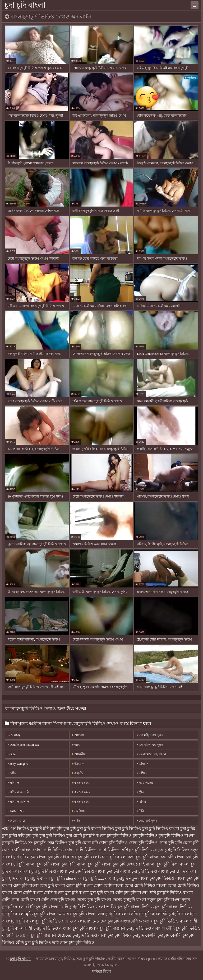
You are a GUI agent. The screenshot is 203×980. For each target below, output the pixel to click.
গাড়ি (76, 821)
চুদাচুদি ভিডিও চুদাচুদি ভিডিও (132, 836)
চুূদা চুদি (75, 843)
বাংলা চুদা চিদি (63, 864)
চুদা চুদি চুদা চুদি (63, 828)
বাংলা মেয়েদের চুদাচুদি (65, 914)
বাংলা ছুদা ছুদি (91, 893)
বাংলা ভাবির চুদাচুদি (112, 907)
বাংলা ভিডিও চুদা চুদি (149, 907)
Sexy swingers (18, 764)
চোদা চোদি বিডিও (48, 850)
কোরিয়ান (79, 811)
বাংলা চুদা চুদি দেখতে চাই (123, 864)
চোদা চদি (90, 843)
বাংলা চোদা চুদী (68, 885)
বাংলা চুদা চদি (38, 864)
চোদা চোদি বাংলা (17, 850)
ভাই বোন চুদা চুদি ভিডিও (73, 942)
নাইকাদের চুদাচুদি (75, 857)
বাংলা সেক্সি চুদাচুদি (134, 914)
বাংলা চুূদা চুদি (187, 878)
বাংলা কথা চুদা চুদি (133, 857)
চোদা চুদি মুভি (170, 843)
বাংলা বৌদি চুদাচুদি (31, 907)
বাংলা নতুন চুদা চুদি (153, 900)
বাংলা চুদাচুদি (27, 878)
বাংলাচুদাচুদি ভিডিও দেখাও (49, 921)
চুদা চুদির (188, 828)
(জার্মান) (14, 735)
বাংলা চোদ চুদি (41, 885)
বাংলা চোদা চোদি (98, 885)
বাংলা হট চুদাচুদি (166, 914)
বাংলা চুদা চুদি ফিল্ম (162, 864)
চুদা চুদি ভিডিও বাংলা (161, 828)
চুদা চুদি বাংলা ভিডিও (96, 828)
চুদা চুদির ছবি (13, 836)
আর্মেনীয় (79, 754)
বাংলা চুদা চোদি (172, 871)
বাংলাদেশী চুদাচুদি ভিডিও (36, 928)
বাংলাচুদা (189, 914)
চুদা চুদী (32, 836)
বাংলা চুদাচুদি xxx (89, 878)
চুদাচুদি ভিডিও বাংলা (177, 836)
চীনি (140, 811)
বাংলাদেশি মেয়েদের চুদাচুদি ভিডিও (149, 921)
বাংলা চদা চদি (162, 857)
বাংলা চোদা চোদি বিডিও (134, 885)
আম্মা (77, 745)
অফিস (13, 773)
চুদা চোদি (74, 836)
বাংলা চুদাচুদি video (57, 878)
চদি (46, 828)
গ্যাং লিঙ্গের (145, 783)
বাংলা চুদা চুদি (89, 864)
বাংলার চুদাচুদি (99, 928)
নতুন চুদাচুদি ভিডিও (172, 850)
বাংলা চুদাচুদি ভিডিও (156, 878)
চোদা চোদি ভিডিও (81, 850)
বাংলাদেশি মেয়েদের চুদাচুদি (97, 921)
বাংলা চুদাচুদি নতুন (121, 878)
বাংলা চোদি (43, 893)
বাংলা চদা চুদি (186, 857)
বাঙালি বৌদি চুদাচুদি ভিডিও (176, 928)
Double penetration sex (23, 745)
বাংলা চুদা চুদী (107, 871)
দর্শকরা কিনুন (102, 971)
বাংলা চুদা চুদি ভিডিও (76, 871)
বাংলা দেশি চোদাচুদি (47, 900)
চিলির (142, 802)
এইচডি (78, 773)
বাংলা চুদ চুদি (13, 864)
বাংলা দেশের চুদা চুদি (83, 900)
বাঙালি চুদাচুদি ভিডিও (132, 928)
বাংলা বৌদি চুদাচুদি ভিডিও (71, 907)
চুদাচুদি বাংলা (94, 836)
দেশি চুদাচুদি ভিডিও (137, 850)
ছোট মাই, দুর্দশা (147, 821)
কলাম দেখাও (17, 811)
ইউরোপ (78, 764)
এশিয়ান (143, 764)
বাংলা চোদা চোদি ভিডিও (178, 885)
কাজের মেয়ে (17, 821)
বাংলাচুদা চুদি (13, 921)
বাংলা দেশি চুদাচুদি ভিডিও (160, 893)
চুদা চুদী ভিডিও (52, 836)
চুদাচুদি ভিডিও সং (17, 843)
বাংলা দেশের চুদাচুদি (118, 900)
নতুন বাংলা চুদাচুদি (43, 857)
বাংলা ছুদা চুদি (66, 893)
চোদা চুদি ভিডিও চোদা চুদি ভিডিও (128, 843)
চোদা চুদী (191, 843)
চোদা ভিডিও (109, 850)
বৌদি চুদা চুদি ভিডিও (33, 942)
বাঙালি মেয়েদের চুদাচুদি (22, 935)
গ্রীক (140, 792)
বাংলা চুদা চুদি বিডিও (38, 871)
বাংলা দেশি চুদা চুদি (120, 893)
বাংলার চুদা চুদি (72, 928)
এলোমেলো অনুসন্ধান (151, 754)
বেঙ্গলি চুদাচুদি (157, 935)
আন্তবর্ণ (78, 735)
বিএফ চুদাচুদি (133, 935)
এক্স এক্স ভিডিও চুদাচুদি (22, 828)
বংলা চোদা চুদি (103, 857)
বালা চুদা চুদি (109, 935)
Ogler (12, 754)
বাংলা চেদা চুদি (15, 885)
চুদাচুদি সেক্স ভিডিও (51, 843)
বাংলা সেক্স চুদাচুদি (101, 914)
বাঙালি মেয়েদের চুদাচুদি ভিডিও (70, 935)
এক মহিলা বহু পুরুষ (150, 735)
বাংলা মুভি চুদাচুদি (30, 914)
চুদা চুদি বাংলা (25, 5)
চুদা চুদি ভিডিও (128, 828)
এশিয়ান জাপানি (18, 792)
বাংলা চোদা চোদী (17, 893)
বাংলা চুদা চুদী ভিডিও (139, 871)
